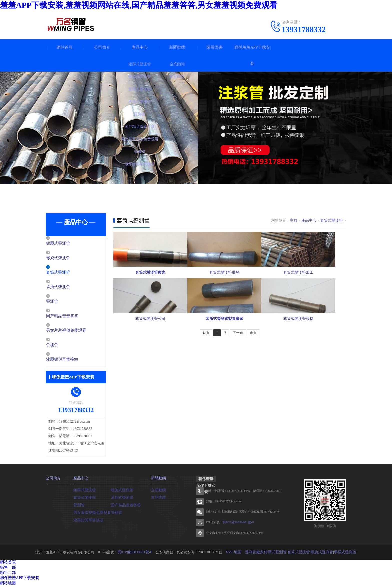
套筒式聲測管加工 (308, 293)
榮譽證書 (215, 47)
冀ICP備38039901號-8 (237, 525)
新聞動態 (177, 47)
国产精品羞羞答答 (73, 317)
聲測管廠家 (256, 554)
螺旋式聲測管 (69, 258)
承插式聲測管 (69, 288)
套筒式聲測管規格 (308, 363)
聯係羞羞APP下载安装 (252, 55)
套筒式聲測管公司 (150, 363)
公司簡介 (102, 47)
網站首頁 (65, 47)
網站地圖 (8, 585)
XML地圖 (236, 554)
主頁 (294, 220)
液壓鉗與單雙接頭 (73, 362)
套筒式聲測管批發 (229, 293)
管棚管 (63, 347)
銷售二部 (8, 575)
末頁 (253, 382)
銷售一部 (8, 569)
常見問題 (158, 499)
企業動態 (158, 492)
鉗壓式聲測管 (69, 244)
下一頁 (238, 382)
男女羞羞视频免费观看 (76, 332)
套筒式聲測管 (69, 273)
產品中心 (140, 47)
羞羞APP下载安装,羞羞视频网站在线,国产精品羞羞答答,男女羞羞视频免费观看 (139, 5)
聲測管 (63, 303)
